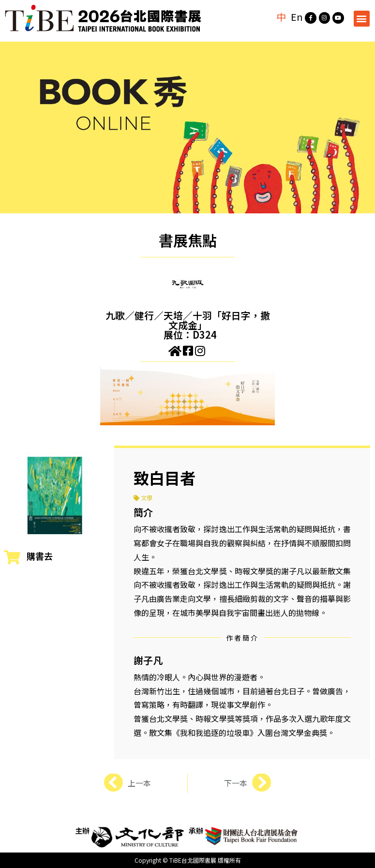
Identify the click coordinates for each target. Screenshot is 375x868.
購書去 (40, 556)
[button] (362, 19)
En (296, 17)
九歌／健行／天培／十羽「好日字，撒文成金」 (188, 320)
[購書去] (12, 557)
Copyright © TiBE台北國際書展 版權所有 (188, 860)
